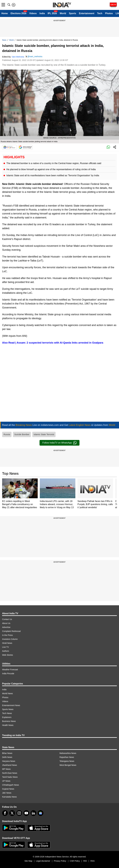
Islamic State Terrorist (44, 434)
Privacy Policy (60, 861)
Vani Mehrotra (18, 57)
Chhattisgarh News (11, 785)
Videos (33, 13)
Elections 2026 (18, 13)
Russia (7, 434)
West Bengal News (68, 765)
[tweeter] (12, 813)
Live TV (5, 647)
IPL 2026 (52, 13)
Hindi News (7, 643)
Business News (9, 721)
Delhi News (7, 757)
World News (7, 693)
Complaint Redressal (11, 631)
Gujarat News (8, 789)
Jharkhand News (10, 765)
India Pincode (8, 674)
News (4, 40)
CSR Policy (75, 861)
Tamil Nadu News (10, 777)
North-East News (10, 773)
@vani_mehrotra (35, 56)
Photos (109, 13)
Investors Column (10, 639)
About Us (6, 623)
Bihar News (7, 753)
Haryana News (9, 761)
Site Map (28, 861)
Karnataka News (9, 797)
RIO (85, 861)
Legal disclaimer (43, 861)
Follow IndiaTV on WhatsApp (59, 443)
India (42, 13)
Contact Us (7, 619)
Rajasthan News (67, 757)
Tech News (7, 713)
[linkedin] (33, 813)
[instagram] (19, 813)
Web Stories (8, 655)
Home (5, 13)
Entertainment (87, 13)
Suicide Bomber (22, 434)
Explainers (7, 717)
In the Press (7, 635)
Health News (8, 725)
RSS (92, 861)
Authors (6, 651)
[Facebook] (5, 813)
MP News (6, 769)
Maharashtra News (68, 753)
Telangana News (67, 761)
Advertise (6, 627)
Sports (73, 13)
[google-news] (41, 813)
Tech (100, 13)
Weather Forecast (10, 670)
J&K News (7, 793)
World (63, 13)
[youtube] (26, 813)
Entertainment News (11, 705)
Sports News (8, 709)
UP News (6, 781)
